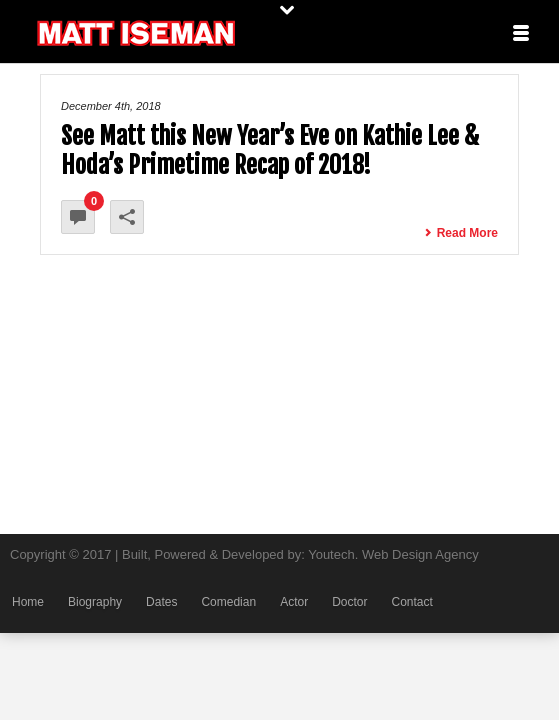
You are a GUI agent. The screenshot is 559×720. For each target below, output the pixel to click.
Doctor (349, 602)
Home (28, 602)
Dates (161, 602)
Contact (411, 602)
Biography (95, 602)
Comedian (228, 602)
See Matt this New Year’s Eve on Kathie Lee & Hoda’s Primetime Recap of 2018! (270, 150)
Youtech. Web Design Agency (393, 554)
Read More (461, 233)
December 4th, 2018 (111, 106)
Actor (294, 602)
